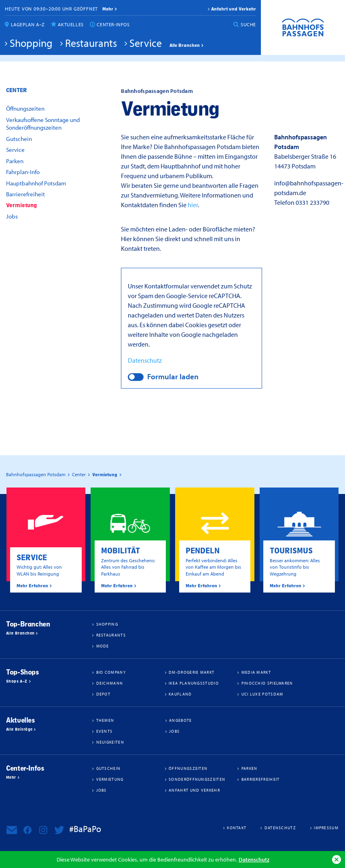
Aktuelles (71, 24)
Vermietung (21, 205)
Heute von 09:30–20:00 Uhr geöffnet (51, 9)
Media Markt (256, 672)
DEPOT (104, 694)
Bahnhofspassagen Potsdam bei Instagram (43, 830)
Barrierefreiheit (25, 194)
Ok (337, 860)
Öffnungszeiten (25, 108)
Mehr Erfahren (32, 586)
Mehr (11, 778)
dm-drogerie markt (192, 672)
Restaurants (91, 43)
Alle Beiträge (19, 729)
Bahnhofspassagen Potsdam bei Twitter (59, 830)
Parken (15, 161)
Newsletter (12, 830)
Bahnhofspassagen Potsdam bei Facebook (28, 830)
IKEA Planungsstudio (194, 683)
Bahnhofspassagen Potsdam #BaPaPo (303, 27)
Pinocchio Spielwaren (267, 683)
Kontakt (237, 828)
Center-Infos (113, 24)
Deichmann (110, 683)
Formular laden (173, 376)
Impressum (326, 828)
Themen (105, 720)
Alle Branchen (185, 45)
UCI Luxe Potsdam (262, 694)
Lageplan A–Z (28, 24)
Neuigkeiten (110, 742)
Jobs (12, 216)
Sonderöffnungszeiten (197, 779)
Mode (103, 646)
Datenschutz (254, 859)
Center (17, 90)
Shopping (31, 43)
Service (146, 43)
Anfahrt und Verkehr (234, 9)
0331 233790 (312, 202)
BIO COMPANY (111, 672)
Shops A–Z (17, 681)
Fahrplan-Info (23, 172)
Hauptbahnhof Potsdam (36, 183)
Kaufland (180, 694)
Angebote (180, 720)
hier (193, 205)
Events (105, 731)
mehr (108, 9)
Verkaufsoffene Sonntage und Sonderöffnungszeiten (43, 124)
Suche (248, 24)
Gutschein (19, 139)
